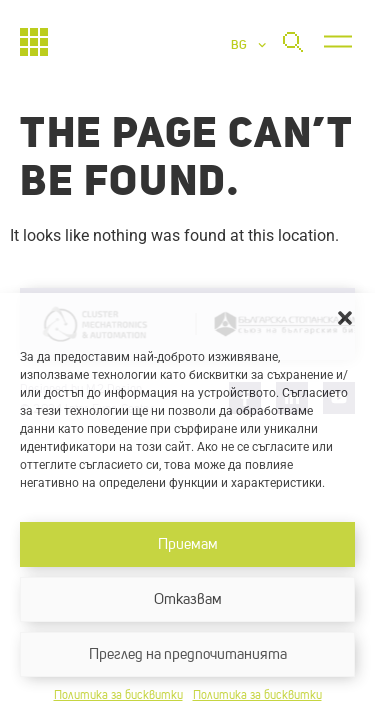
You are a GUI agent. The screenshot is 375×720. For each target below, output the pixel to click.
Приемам (188, 544)
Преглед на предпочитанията (188, 654)
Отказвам (188, 599)
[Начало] (34, 42)
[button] (345, 318)
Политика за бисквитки (118, 696)
